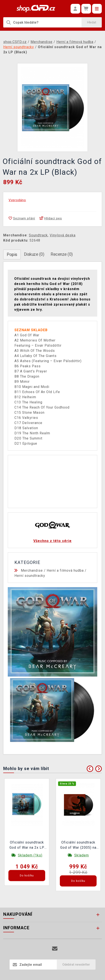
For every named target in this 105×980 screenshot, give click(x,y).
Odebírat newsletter (76, 965)
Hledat (92, 22)
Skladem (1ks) (30, 855)
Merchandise (32, 570)
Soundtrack (38, 235)
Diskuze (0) (34, 254)
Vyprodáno (17, 200)
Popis (12, 254)
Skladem (82, 855)
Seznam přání (22, 218)
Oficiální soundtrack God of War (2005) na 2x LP (78, 845)
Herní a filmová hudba (65, 570)
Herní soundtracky (30, 576)
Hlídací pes (51, 218)
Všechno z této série (52, 541)
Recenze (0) (62, 254)
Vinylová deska (63, 235)
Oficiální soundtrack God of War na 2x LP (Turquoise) (27, 845)
